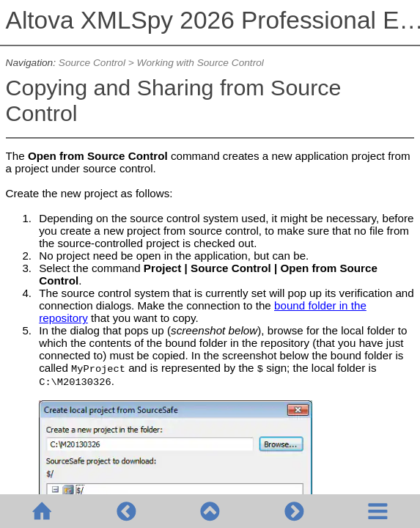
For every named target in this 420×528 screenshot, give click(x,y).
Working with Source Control (200, 63)
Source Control (92, 63)
